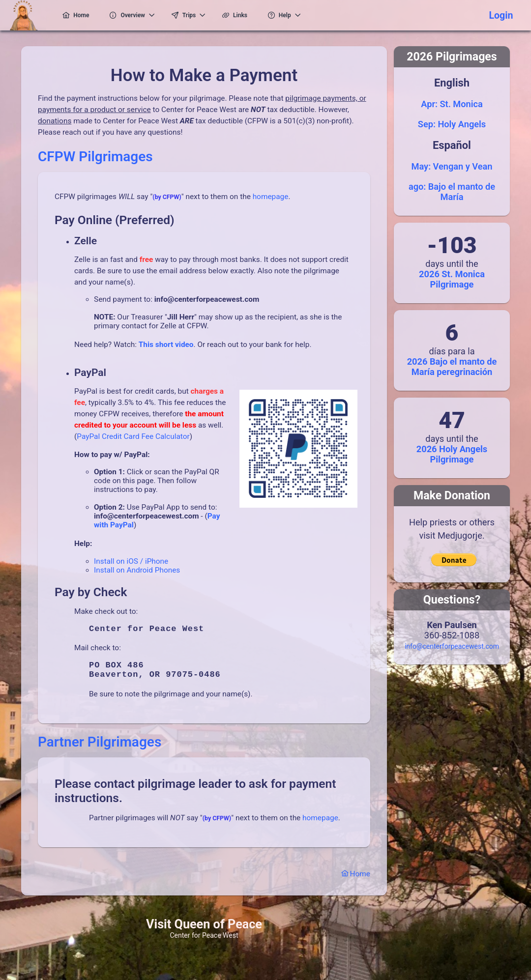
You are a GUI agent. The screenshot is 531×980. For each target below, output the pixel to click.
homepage (271, 197)
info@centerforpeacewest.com (452, 646)
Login (501, 15)
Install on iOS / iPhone (131, 561)
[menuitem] (76, 15)
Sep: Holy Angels (452, 124)
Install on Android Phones (137, 570)
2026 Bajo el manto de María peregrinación (452, 367)
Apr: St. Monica (452, 104)
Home (356, 882)
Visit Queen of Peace (204, 932)
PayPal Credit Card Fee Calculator (133, 436)
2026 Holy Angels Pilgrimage (452, 454)
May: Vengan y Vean (452, 166)
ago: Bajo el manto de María (452, 192)
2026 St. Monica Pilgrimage (452, 279)
